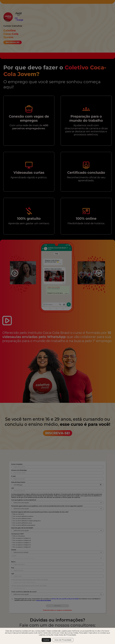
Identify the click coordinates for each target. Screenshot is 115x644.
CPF (13, 488)
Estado (14, 550)
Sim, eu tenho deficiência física (22, 518)
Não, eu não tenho (19, 514)
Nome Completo (17, 464)
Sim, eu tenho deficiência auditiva (23, 516)
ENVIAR (58, 606)
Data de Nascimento (18, 482)
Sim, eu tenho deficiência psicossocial (24, 525)
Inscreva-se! (13, 42)
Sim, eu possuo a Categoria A (22, 538)
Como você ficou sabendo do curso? (24, 592)
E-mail (13, 476)
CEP (13, 574)
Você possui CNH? (18, 534)
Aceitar (46, 640)
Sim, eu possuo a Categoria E (22, 547)
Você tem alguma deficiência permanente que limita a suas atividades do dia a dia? (40, 512)
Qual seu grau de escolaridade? (22, 528)
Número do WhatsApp (19, 470)
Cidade (14, 556)
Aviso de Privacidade (63, 640)
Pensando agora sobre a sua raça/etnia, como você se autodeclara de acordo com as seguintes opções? (47, 506)
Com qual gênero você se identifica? (24, 500)
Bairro (13, 562)
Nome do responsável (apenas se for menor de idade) (30, 580)
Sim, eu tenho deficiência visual (22, 523)
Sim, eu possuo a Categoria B (22, 540)
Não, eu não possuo (19, 536)
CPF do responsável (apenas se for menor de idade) (29, 586)
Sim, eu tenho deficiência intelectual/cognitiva (27, 521)
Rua (13, 568)
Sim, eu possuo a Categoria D (22, 545)
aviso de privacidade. (44, 600)
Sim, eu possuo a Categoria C (22, 543)
